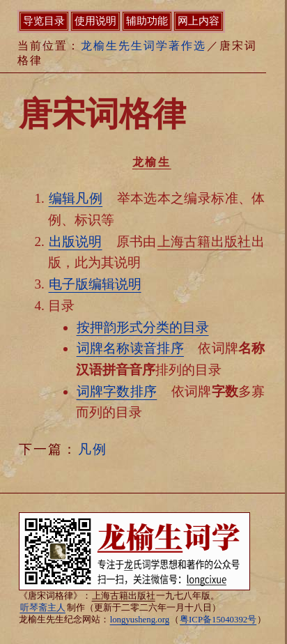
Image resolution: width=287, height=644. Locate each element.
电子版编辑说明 (95, 284)
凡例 (93, 449)
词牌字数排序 (117, 391)
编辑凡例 (76, 198)
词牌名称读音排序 (130, 348)
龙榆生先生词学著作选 (143, 46)
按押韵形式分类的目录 (143, 327)
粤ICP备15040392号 (218, 620)
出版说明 (76, 242)
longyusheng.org (140, 620)
